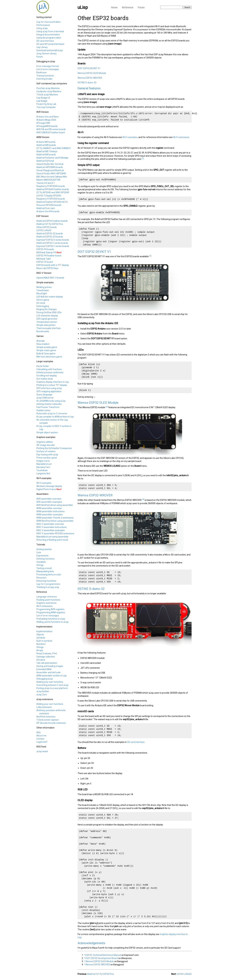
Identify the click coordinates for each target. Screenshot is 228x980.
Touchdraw (42, 470)
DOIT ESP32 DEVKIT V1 (89, 68)
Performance (43, 25)
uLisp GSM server (45, 398)
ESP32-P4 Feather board (49, 256)
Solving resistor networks (49, 404)
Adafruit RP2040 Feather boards (53, 189)
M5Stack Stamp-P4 (46, 252)
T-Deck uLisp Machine (47, 95)
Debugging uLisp (45, 679)
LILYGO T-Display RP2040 (49, 196)
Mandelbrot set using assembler (52, 537)
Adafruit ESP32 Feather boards (52, 221)
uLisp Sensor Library (46, 54)
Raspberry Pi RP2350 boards (51, 199)
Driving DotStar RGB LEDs (49, 312)
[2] (150, 256)
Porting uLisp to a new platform (52, 688)
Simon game (43, 300)
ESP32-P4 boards (45, 249)
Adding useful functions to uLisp (52, 622)
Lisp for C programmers (48, 584)
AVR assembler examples (49, 502)
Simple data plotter (46, 325)
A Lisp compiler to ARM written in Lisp (55, 417)
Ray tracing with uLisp (47, 455)
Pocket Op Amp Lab (46, 104)
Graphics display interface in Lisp (53, 382)
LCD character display (47, 316)
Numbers (41, 644)
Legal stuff (42, 742)
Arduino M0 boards (46, 142)
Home (114, 7)
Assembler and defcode (48, 672)
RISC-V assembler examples (51, 530)
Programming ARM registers (51, 612)
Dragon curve (43, 461)
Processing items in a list (49, 575)
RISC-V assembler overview (50, 524)
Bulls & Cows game (46, 354)
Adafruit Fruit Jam (46, 208)
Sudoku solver (43, 410)
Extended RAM (44, 669)
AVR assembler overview (49, 499)
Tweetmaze (43, 290)
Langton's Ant (43, 474)
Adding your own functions (50, 682)
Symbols (41, 638)
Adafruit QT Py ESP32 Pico (50, 224)
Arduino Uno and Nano (48, 117)
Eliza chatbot (43, 344)
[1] (143, 158)
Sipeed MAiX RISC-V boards (50, 278)
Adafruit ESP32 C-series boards (52, 243)
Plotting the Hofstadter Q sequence (54, 448)
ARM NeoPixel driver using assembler (55, 521)
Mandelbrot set (44, 464)
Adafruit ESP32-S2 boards (50, 234)
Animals (41, 341)
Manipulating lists (45, 571)
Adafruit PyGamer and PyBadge (52, 158)
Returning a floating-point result (52, 540)
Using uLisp (42, 28)
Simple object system (47, 432)
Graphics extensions (46, 603)
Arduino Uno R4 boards (48, 211)
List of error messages (48, 69)
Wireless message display (49, 486)
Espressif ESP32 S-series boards (53, 240)
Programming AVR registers (50, 609)
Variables (41, 562)
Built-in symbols (44, 641)
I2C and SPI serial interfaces (50, 44)
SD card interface (45, 41)
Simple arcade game (47, 347)
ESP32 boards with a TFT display (53, 265)
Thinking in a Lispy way (48, 587)
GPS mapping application (49, 391)
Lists (39, 552)
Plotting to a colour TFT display (52, 385)
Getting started (44, 549)
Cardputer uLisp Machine (49, 91)
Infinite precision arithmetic (50, 372)
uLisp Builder (43, 691)
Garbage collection (46, 657)
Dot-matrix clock (45, 379)
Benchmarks (43, 331)
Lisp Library (42, 47)
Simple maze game (46, 350)
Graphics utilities (45, 442)
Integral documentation (48, 35)
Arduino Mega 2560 (46, 120)
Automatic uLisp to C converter (52, 414)
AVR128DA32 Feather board (51, 132)
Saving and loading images (50, 666)
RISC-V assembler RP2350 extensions (55, 533)
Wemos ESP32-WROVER (90, 78)
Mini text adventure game (49, 357)
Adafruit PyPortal (45, 161)
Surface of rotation (46, 451)
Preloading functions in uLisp (51, 619)
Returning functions (46, 581)
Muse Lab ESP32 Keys (47, 268)
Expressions (42, 556)
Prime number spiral (47, 458)
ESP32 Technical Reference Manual (103, 955)
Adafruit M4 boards (46, 155)
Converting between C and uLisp (52, 685)
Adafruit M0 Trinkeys (47, 151)
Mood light (42, 294)
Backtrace (41, 72)
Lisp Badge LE (43, 98)
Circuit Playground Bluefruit (50, 170)
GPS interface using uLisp (49, 388)
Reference (128, 7)
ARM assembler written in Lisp (52, 676)
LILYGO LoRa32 (44, 230)
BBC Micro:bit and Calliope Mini (52, 177)
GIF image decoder (46, 445)
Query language (44, 395)
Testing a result (44, 568)
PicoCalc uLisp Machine (48, 88)
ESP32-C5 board (45, 262)
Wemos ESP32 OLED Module (92, 73)
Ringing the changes (47, 309)
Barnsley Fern (43, 467)
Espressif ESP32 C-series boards (53, 246)
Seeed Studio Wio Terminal (50, 164)
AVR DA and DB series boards (51, 129)
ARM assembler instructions (51, 511)
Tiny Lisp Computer (46, 107)
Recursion (41, 578)
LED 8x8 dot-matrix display (50, 297)
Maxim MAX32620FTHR (48, 180)
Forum (141, 7)
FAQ (38, 732)
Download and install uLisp (50, 50)
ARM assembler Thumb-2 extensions (55, 518)
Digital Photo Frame (46, 489)
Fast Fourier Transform (48, 407)
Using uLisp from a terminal (50, 31)
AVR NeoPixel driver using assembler (55, 505)
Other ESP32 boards (47, 227)
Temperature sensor (47, 322)
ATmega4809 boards (47, 126)
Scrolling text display (47, 376)
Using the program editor (49, 38)
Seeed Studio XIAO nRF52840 (51, 174)
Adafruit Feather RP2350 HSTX (52, 202)
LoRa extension (44, 707)
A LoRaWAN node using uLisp (51, 401)
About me (41, 736)
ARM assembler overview (49, 508)
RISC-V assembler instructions (52, 527)
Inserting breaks (44, 79)
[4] (143, 499)
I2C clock (41, 303)
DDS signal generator (47, 319)
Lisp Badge (42, 101)
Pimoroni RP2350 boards (49, 205)
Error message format (48, 66)
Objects (40, 635)
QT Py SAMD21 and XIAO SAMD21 (54, 148)
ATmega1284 (43, 123)
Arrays (40, 650)
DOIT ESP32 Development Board (102, 958)
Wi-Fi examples (44, 483)
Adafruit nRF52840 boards (50, 167)
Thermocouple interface (49, 328)
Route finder (43, 366)
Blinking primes (44, 287)
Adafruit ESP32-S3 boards (50, 237)
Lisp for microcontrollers (49, 22)
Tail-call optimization (47, 663)
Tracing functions (45, 76)
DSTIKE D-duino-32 (87, 83)
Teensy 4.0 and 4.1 (46, 183)
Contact (40, 739)
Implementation (44, 631)
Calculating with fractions (49, 369)
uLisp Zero (42, 695)
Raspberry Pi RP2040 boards (51, 186)
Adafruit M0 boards (46, 145)
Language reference (47, 597)
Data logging (43, 306)
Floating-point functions (48, 600)
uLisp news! (42, 751)
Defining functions (46, 559)
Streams (41, 660)
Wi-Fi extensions (44, 606)
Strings (40, 565)
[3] (107, 407)
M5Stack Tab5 (44, 259)
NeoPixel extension (46, 717)
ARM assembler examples (50, 515)
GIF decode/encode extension (51, 723)
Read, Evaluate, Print (47, 653)
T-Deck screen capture (48, 720)
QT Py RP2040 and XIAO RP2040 (53, 192)
